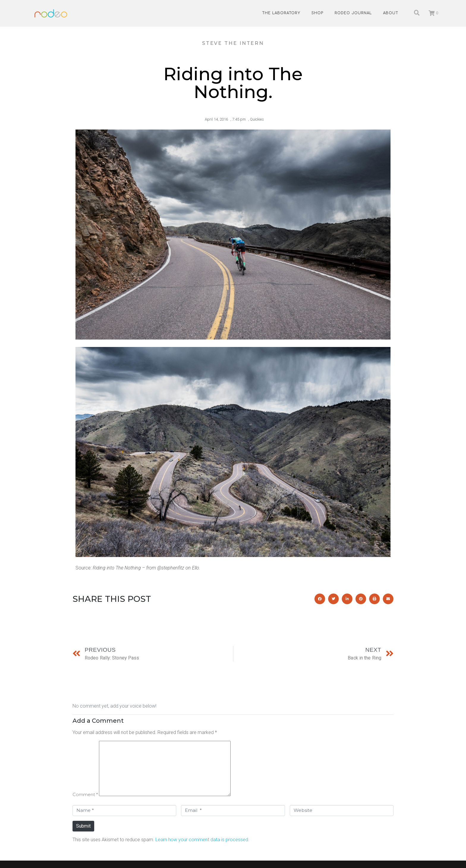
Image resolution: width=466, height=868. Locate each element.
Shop (317, 13)
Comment (85, 794)
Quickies (257, 119)
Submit (83, 826)
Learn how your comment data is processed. (202, 840)
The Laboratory (281, 13)
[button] (320, 599)
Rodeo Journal (353, 13)
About (391, 13)
